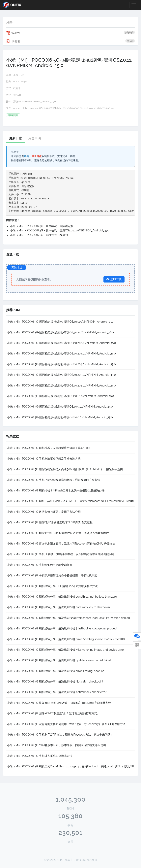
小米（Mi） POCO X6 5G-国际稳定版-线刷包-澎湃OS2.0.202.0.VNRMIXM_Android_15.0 (61, 385)
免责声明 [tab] (35, 138)
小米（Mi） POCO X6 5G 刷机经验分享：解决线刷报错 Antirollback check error (57, 692)
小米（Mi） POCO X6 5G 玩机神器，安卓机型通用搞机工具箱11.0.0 (49, 448)
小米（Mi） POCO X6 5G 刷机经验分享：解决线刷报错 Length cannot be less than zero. (62, 597)
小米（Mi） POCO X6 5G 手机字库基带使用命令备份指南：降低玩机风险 (52, 575)
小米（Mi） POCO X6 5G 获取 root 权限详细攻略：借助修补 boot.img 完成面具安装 (59, 703)
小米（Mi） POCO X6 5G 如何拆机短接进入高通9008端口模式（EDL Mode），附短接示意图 (65, 469)
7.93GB (17, 95)
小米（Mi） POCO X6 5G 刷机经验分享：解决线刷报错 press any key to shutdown (58, 607)
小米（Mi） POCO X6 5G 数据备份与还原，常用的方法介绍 (44, 512)
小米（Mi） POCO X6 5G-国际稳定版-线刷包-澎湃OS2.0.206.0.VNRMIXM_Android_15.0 (62, 343)
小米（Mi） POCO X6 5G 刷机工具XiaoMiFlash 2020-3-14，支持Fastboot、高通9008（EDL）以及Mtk (71, 766)
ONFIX (12, 5)
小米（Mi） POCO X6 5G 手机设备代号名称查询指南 (40, 565)
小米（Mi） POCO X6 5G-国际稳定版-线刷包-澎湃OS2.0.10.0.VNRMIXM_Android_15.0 (61, 396)
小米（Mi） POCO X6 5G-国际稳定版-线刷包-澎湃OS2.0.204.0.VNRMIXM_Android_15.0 (61, 364)
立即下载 (114, 279)
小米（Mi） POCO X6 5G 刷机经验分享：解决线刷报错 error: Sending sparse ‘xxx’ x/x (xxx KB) (66, 639)
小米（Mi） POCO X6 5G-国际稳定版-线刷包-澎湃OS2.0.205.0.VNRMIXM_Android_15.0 (61, 353)
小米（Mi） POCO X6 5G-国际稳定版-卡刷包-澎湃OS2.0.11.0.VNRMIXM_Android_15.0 (60, 322)
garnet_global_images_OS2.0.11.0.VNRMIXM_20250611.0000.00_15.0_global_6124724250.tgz (64, 108)
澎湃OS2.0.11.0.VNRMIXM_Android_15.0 (35, 102)
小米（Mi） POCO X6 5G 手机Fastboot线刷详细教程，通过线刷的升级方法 (54, 480)
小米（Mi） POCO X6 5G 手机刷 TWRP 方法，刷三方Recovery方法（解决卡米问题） (60, 735)
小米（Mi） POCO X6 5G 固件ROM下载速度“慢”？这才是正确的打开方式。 (53, 713)
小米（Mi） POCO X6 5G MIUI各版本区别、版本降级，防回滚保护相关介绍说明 (56, 745)
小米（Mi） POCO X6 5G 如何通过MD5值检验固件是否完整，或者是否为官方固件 (58, 533)
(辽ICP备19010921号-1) (85, 860)
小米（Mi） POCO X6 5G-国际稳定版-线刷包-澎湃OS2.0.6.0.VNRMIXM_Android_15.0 (60, 417)
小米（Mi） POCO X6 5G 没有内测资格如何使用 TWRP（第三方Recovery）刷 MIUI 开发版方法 (66, 724)
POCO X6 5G (20, 82)
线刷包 (70, 33)
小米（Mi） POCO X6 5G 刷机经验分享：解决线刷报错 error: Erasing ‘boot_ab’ (56, 671)
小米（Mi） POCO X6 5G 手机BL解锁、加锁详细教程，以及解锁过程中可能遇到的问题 (61, 554)
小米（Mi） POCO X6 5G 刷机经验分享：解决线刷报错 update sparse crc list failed (59, 660)
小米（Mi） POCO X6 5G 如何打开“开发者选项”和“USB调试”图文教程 (50, 522)
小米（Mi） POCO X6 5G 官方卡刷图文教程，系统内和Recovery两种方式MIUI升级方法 (61, 544)
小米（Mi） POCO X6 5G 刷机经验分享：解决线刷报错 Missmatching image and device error (66, 650)
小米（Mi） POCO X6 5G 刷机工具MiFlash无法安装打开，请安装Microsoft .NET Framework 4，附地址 (71, 501)
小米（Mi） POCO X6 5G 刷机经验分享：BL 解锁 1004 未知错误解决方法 (52, 586)
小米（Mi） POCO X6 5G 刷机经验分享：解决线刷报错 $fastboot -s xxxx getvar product (62, 628)
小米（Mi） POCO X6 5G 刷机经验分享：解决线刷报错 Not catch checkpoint (55, 682)
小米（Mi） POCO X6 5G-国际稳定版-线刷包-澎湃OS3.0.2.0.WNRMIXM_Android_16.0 (60, 332)
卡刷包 (70, 41)
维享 (68, 860)
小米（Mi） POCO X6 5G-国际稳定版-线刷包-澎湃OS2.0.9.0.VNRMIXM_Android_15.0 (60, 407)
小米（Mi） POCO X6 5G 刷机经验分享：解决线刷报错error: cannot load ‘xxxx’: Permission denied (69, 618)
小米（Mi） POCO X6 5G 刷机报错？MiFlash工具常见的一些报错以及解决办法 (56, 490)
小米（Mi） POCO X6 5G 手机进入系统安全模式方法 (40, 756)
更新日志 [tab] (15, 138)
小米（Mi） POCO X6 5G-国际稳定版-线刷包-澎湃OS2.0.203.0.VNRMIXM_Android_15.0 (61, 375)
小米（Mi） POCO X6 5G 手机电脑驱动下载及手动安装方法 (44, 459)
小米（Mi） (19, 75)
